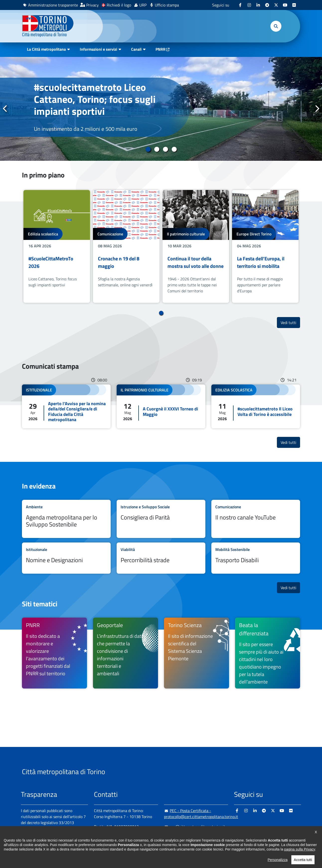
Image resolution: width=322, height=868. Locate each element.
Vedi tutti (290, 322)
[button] (276, 26)
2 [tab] (157, 149)
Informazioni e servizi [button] (98, 49)
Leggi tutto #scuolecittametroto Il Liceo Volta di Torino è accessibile (256, 406)
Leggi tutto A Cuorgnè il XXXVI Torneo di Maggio (161, 406)
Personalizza (278, 864)
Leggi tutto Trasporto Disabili (256, 558)
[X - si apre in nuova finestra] (276, 5)
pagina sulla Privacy (299, 854)
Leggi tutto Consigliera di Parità (161, 519)
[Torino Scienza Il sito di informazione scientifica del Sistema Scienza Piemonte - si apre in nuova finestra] (197, 653)
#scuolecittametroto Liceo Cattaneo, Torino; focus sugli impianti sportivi (95, 99)
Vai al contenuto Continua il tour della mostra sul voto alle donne (196, 246)
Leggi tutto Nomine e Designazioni (66, 558)
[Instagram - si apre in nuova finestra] (249, 5)
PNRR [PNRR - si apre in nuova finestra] (161, 49)
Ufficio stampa (167, 5)
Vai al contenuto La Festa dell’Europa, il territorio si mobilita (265, 246)
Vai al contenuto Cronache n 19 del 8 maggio (126, 246)
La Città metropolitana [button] (46, 49)
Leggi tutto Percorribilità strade (161, 558)
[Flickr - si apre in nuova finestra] (294, 5)
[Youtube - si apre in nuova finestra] (285, 5)
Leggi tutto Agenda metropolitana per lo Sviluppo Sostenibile (66, 519)
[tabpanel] (161, 109)
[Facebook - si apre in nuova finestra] (240, 5)
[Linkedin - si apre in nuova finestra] (258, 5)
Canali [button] (136, 49)
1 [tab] (148, 149)
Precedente (5, 109)
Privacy (92, 5)
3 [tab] (165, 149)
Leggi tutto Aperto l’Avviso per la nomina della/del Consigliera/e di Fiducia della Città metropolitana (66, 406)
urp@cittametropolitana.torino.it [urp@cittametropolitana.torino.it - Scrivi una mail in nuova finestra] (195, 827)
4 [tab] (174, 149)
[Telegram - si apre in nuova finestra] (267, 5)
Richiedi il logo (119, 5)
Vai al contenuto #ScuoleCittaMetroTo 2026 (57, 246)
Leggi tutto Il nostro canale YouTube (256, 519)
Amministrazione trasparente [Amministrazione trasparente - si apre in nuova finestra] (53, 5)
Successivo (317, 109)
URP (143, 5)
